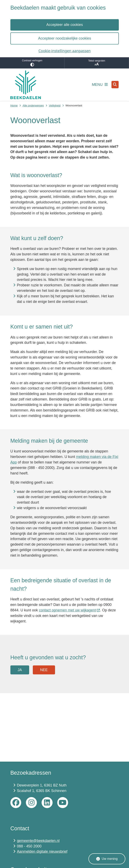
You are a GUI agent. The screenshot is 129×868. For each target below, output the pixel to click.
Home (14, 105)
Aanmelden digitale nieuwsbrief (42, 851)
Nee (44, 670)
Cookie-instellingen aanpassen (64, 51)
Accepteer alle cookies (64, 25)
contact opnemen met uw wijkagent (69, 610)
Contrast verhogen (32, 63)
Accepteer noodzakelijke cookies (65, 38)
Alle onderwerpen (33, 105)
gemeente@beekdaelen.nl (38, 841)
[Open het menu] (100, 85)
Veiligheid (55, 105)
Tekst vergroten (97, 63)
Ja (20, 670)
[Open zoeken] (115, 85)
